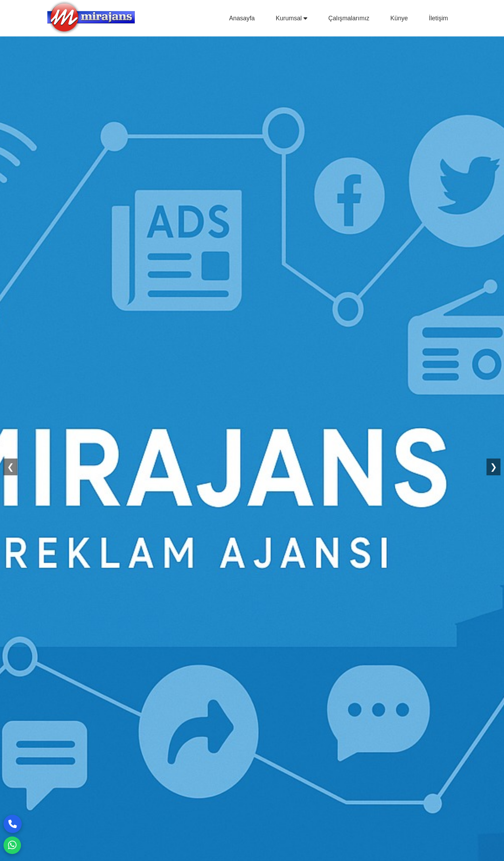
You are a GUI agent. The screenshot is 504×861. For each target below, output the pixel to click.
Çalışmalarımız (349, 18)
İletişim (438, 18)
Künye (399, 18)
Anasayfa (242, 18)
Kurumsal (292, 18)
